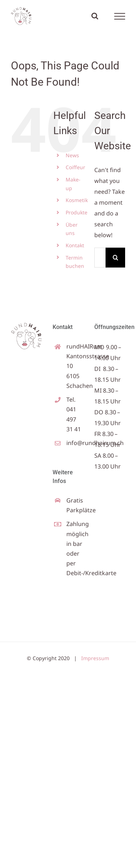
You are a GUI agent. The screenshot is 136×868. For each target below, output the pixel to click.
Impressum (95, 658)
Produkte (77, 212)
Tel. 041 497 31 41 (74, 414)
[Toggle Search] (95, 16)
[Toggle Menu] (120, 16)
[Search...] (100, 258)
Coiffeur (75, 167)
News (72, 155)
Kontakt (75, 245)
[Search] (116, 258)
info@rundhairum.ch (75, 443)
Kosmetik (77, 200)
